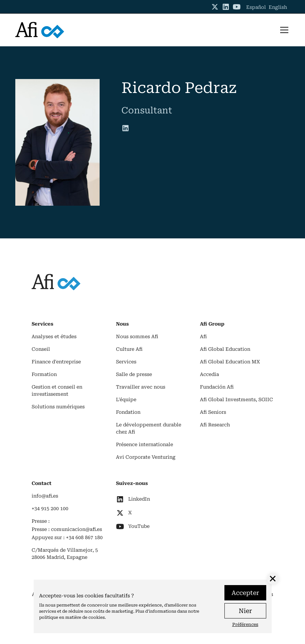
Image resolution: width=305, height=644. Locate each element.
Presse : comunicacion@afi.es (67, 529)
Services (126, 362)
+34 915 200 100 (50, 508)
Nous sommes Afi (137, 336)
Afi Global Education (225, 349)
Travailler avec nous (141, 387)
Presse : (41, 521)
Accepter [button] (245, 593)
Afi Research (215, 425)
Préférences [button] (245, 624)
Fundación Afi (217, 387)
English (278, 7)
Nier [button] (245, 611)
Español (256, 7)
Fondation (128, 412)
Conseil (41, 349)
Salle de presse (134, 374)
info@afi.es (45, 496)
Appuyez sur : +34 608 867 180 (67, 537)
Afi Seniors (213, 412)
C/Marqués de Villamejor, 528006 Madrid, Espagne (65, 554)
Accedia (209, 374)
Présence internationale (145, 444)
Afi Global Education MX (230, 362)
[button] (283, 30)
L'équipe (126, 399)
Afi (203, 336)
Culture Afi (129, 349)
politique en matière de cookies (72, 617)
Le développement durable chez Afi (149, 428)
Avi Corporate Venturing (146, 457)
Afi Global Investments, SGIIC (236, 399)
